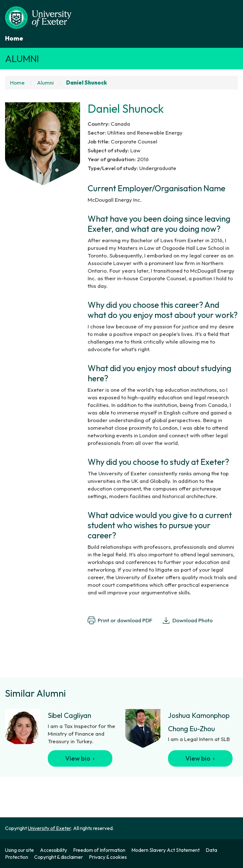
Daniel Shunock (87, 82)
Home (14, 38)
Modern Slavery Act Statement (165, 850)
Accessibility (53, 850)
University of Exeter (49, 828)
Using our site (19, 850)
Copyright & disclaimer (59, 857)
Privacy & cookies (108, 857)
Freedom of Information (99, 850)
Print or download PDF (120, 620)
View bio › (80, 758)
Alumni (22, 59)
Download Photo (187, 620)
